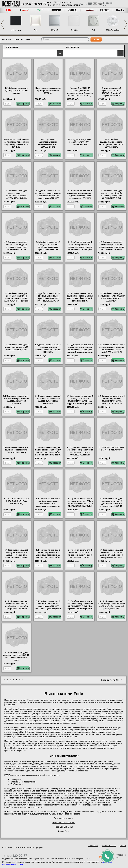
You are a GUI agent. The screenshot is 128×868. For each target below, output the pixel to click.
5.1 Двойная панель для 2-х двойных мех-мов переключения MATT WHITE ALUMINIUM (48, 348)
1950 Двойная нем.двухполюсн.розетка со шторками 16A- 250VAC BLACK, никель (112, 143)
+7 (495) (34, 4)
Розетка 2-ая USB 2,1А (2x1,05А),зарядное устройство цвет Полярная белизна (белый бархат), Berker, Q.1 (80, 92)
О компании (93, 846)
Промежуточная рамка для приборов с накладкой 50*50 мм (48, 91)
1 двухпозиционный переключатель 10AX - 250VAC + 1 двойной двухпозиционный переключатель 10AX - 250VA (111, 92)
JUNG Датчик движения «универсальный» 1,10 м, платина (17, 91)
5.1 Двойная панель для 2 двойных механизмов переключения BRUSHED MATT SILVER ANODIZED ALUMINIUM (48, 297)
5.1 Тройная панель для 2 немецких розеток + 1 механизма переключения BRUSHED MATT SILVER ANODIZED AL (80, 554)
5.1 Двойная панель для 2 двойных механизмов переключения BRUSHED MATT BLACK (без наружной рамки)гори (17, 297)
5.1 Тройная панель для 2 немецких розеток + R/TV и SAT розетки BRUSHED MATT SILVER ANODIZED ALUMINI (80, 502)
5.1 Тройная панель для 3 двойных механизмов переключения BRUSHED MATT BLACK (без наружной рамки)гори (48, 605)
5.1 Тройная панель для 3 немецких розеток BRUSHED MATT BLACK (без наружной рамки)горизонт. (112, 605)
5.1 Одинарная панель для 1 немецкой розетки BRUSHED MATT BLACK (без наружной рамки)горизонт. (80, 400)
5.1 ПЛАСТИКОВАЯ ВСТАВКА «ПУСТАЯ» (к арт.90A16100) (111, 449)
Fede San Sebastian (64, 827)
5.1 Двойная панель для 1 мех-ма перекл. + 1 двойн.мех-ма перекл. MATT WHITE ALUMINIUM (17, 195)
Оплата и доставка (71, 5)
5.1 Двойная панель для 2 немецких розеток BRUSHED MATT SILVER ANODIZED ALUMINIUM (112, 297)
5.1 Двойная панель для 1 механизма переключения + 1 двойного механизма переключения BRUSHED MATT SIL (80, 195)
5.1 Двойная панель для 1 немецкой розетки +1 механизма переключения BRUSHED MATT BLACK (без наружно (80, 246)
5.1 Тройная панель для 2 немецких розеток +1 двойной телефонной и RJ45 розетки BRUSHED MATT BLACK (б (17, 605)
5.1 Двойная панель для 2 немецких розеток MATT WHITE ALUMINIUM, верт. (17, 347)
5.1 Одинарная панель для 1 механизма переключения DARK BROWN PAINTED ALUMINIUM (48, 400)
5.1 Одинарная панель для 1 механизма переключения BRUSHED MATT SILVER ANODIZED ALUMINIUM (112, 348)
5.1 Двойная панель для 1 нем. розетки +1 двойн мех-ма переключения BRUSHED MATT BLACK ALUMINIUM (17, 246)
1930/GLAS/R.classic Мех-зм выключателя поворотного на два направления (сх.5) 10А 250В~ (17, 143)
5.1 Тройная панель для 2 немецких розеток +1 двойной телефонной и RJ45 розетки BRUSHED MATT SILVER (111, 554)
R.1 (93, 30)
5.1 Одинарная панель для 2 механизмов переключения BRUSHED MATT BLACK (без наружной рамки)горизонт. (48, 451)
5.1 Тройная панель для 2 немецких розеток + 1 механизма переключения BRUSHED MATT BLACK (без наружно (48, 554)
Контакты (67, 2)
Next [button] (125, 24)
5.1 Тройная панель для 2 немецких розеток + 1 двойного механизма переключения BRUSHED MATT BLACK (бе (111, 503)
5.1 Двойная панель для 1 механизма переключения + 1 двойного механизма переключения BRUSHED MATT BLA (48, 195)
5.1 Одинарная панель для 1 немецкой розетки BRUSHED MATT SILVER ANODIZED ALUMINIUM (112, 400)
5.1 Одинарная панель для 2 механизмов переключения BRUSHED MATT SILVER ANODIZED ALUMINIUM (80, 451)
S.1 (35, 30)
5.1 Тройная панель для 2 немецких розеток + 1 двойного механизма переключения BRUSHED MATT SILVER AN (17, 554)
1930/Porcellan (113, 30)
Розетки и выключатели (64, 823)
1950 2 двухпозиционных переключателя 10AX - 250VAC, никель (80, 142)
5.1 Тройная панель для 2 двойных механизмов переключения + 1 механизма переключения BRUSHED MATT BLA (48, 503)
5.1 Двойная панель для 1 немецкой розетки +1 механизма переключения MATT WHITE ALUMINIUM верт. (111, 246)
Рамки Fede (64, 831)
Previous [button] (3, 24)
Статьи (123, 846)
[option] (24, 10)
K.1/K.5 (55, 30)
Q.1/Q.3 (74, 30)
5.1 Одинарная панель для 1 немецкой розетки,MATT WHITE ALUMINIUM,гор (16, 450)
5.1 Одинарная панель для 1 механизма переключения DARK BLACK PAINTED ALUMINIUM (16, 400)
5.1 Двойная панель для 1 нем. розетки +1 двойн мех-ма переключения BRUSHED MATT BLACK (111, 195)
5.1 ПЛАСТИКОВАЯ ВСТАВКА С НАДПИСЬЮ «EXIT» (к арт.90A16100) (16, 501)
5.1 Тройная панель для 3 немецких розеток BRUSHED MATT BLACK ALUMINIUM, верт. (16, 656)
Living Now (16, 30)
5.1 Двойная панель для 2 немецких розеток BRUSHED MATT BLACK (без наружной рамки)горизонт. (80, 297)
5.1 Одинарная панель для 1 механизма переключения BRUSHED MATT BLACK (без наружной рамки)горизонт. (80, 348)
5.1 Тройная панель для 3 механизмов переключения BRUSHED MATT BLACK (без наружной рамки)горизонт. (80, 605)
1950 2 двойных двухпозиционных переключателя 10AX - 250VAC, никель (48, 143)
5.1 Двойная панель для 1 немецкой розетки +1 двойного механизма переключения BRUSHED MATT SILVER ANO (48, 246)
